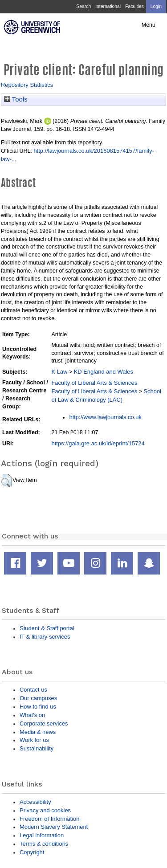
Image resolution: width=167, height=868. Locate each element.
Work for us (34, 740)
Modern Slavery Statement (54, 827)
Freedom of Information (49, 819)
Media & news (38, 732)
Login (156, 6)
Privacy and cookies (45, 810)
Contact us (33, 690)
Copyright (32, 852)
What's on (32, 715)
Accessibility (35, 802)
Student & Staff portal (47, 628)
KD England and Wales (104, 372)
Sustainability (37, 748)
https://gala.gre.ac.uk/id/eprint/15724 (98, 443)
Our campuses (38, 698)
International (108, 6)
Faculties (134, 6)
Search (83, 6)
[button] (6, 481)
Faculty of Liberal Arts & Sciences (94, 383)
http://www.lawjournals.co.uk (105, 417)
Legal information (42, 835)
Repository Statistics (27, 85)
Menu (149, 25)
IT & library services (45, 637)
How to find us (38, 707)
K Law (59, 372)
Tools (16, 99)
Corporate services (44, 723)
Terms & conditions (44, 844)
